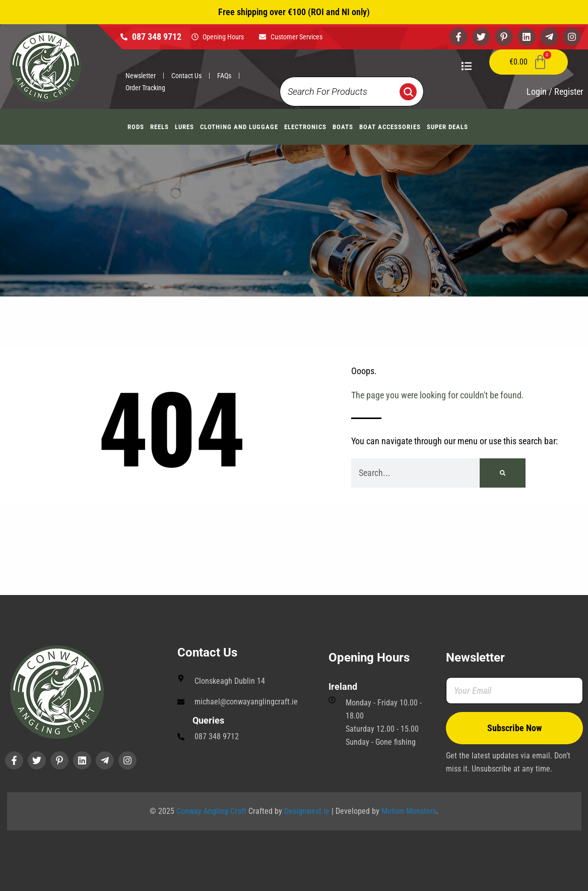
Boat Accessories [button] (390, 127)
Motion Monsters (409, 811)
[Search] (503, 473)
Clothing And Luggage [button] (239, 127)
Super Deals (447, 127)
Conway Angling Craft (211, 811)
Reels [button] (159, 127)
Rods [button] (136, 127)
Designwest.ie (307, 811)
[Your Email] (514, 691)
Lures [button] (184, 127)
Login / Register (555, 92)
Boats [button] (343, 127)
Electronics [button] (305, 127)
